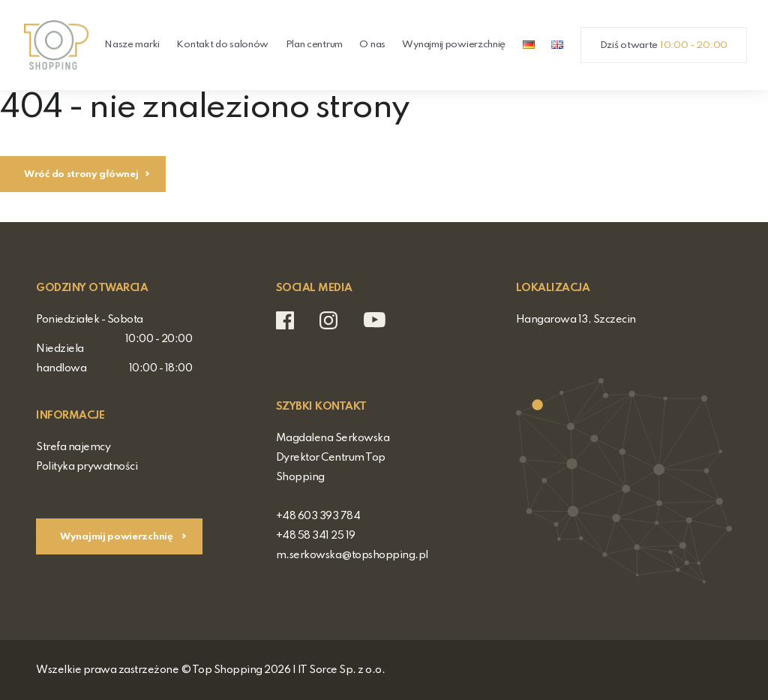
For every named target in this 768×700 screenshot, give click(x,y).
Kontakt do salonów (222, 45)
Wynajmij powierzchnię (454, 45)
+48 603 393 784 (318, 516)
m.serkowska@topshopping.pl (352, 555)
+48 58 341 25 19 (316, 536)
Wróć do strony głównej (81, 174)
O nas (372, 45)
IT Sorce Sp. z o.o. (342, 670)
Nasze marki (132, 45)
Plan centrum (314, 45)
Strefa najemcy (73, 447)
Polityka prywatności (87, 467)
